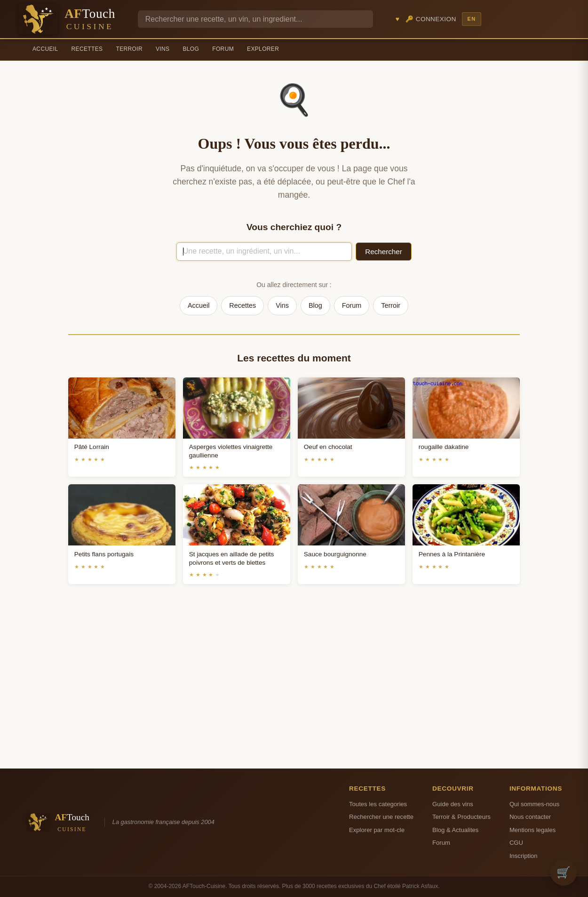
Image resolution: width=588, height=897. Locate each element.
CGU (516, 843)
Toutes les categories (378, 804)
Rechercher (384, 252)
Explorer (263, 49)
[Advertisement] (294, 688)
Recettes (87, 49)
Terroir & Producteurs (461, 817)
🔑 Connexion (431, 19)
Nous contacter (530, 817)
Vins (163, 49)
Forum (223, 49)
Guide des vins (453, 804)
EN (471, 19)
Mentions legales (532, 830)
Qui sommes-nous (534, 804)
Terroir (129, 49)
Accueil (45, 49)
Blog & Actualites (455, 830)
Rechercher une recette (381, 817)
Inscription (524, 856)
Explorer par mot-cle (377, 830)
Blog (191, 49)
